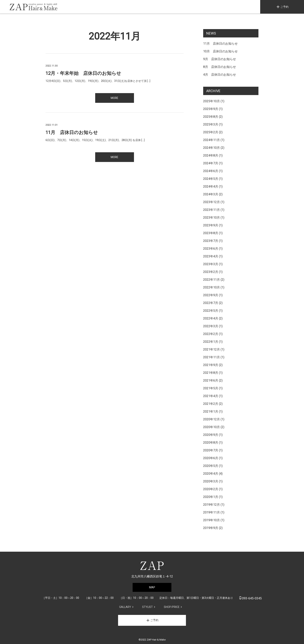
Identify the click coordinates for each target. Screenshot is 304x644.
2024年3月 (211, 194)
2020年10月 (212, 427)
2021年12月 (212, 349)
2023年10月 (212, 218)
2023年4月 (211, 256)
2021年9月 (211, 365)
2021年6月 (211, 380)
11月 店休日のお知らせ (220, 44)
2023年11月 (212, 210)
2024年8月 (211, 155)
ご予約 (282, 7)
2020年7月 (211, 450)
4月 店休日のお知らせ (220, 75)
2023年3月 (211, 264)
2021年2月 (211, 404)
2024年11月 (212, 140)
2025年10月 (212, 101)
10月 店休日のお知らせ (220, 51)
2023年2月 (211, 272)
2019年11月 (212, 512)
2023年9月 (211, 225)
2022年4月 (211, 318)
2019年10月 (212, 520)
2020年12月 (212, 419)
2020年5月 (211, 466)
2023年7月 (211, 241)
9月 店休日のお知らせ (220, 59)
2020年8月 (211, 443)
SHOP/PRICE (172, 607)
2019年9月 (211, 528)
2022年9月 (211, 295)
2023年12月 (212, 202)
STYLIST (147, 607)
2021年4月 (211, 396)
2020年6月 (211, 458)
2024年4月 (211, 187)
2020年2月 (211, 489)
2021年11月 (212, 357)
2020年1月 (211, 497)
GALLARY (125, 607)
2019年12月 (212, 505)
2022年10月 (212, 287)
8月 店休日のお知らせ (220, 67)
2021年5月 (211, 388)
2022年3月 (211, 326)
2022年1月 (211, 342)
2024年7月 (211, 163)
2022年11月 (212, 280)
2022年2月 (211, 334)
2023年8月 (211, 233)
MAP (152, 587)
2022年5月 (211, 311)
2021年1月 (211, 412)
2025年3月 (211, 124)
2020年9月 (211, 435)
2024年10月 (212, 148)
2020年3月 (211, 481)
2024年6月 (211, 171)
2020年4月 (211, 474)
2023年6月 (211, 249)
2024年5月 (211, 179)
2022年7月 (211, 303)
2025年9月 (211, 109)
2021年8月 (211, 373)
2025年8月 (211, 117)
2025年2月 (211, 132)
